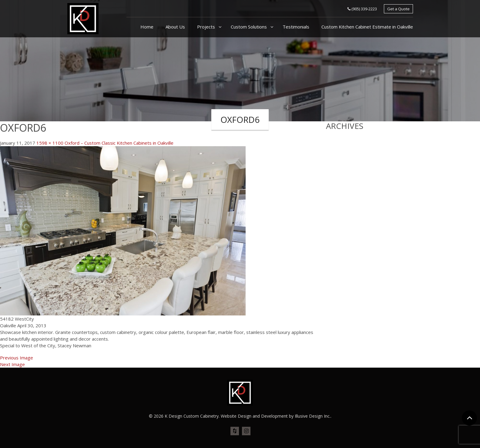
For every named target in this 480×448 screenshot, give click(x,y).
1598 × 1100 (50, 143)
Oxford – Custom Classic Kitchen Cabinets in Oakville (119, 143)
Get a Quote (398, 9)
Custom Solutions (249, 27)
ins (246, 431)
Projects (207, 27)
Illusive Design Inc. (313, 416)
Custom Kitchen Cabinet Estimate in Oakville (367, 27)
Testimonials (296, 27)
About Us (175, 27)
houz (235, 431)
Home (147, 27)
